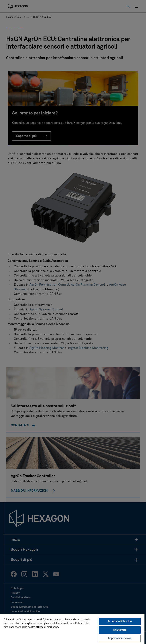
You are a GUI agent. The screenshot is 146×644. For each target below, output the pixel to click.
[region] (72, 629)
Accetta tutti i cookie (120, 622)
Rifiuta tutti (120, 630)
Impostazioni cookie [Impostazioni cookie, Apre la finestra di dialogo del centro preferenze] (120, 638)
